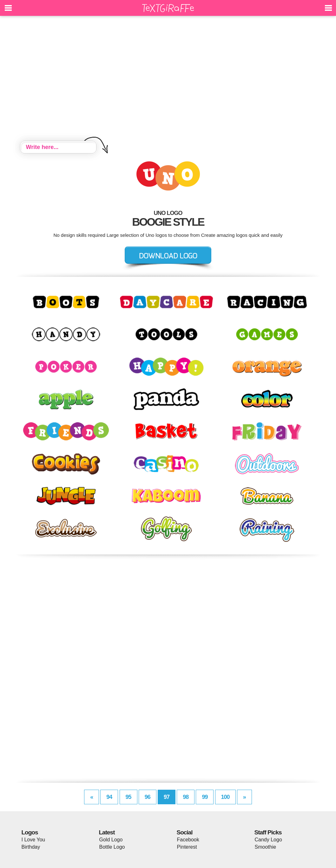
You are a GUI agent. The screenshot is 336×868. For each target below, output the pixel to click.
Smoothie (266, 847)
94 (109, 797)
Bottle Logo (112, 847)
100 (225, 797)
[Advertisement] (168, 79)
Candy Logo (268, 840)
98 (186, 797)
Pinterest (187, 847)
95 (128, 797)
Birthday (31, 847)
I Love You (33, 840)
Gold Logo (111, 840)
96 (148, 797)
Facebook (188, 840)
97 (167, 797)
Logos (30, 832)
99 (205, 797)
